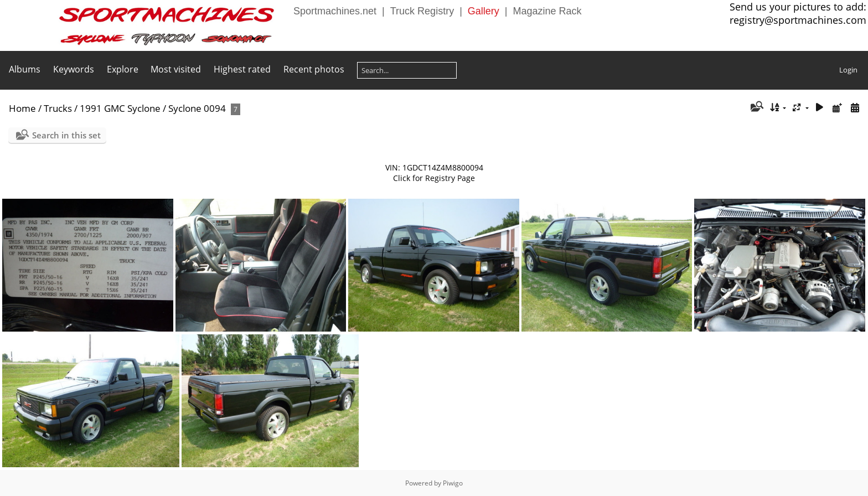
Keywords (74, 69)
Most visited (176, 69)
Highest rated (242, 69)
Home (22, 108)
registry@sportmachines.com (798, 20)
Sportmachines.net (335, 11)
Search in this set (66, 135)
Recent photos (314, 69)
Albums (25, 69)
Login (848, 70)
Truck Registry (422, 11)
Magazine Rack (547, 11)
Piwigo (453, 483)
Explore (123, 69)
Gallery (484, 11)
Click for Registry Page (434, 178)
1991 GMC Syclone (120, 108)
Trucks (58, 108)
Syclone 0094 (197, 108)
